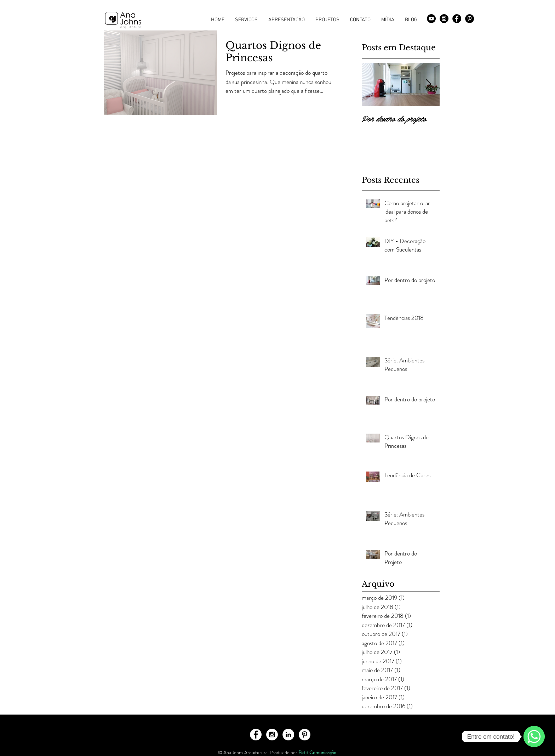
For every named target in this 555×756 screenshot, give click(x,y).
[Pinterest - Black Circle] (470, 19)
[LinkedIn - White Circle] (288, 735)
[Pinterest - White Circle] (305, 735)
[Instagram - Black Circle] (444, 19)
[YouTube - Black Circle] (431, 19)
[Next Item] (428, 84)
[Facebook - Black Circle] (457, 19)
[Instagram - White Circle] (272, 735)
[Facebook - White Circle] (256, 735)
